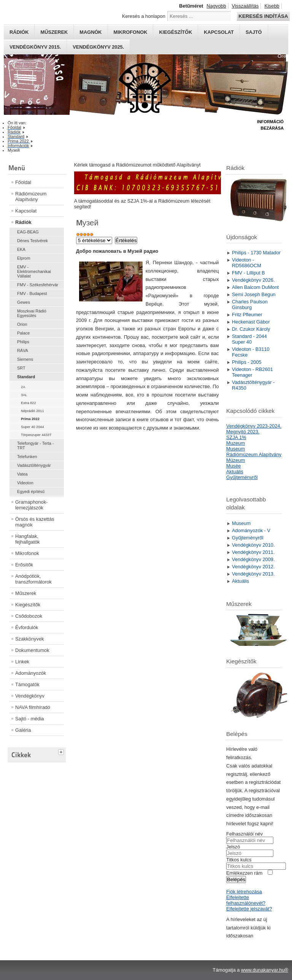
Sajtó (254, 32)
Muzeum (236, 443)
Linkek (22, 662)
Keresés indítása (263, 16)
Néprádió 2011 (33, 411)
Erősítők (24, 565)
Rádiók (19, 32)
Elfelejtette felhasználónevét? (246, 900)
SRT (21, 368)
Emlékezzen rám (244, 873)
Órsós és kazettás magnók (35, 522)
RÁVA (23, 350)
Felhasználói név (244, 834)
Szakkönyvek (29, 639)
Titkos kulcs (239, 860)
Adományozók (31, 673)
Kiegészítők (175, 32)
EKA (21, 249)
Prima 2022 (30, 419)
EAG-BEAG (28, 232)
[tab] (62, 751)
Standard (26, 377)
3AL (24, 395)
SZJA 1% (236, 437)
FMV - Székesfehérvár (38, 285)
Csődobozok (29, 616)
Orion (22, 324)
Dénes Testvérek (33, 241)
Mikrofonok (131, 32)
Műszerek (54, 32)
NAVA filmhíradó (33, 707)
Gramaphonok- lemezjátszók (31, 505)
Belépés (236, 879)
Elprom (24, 258)
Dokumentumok (32, 650)
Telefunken (27, 457)
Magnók (90, 32)
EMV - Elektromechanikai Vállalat (34, 271)
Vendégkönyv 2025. (98, 47)
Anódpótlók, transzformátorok (33, 579)
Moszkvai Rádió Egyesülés (32, 313)
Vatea (22, 474)
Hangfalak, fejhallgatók (28, 539)
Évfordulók (27, 627)
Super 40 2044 (33, 427)
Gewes (24, 302)
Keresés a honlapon (144, 16)
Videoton (25, 483)
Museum (236, 449)
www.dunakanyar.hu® (265, 970)
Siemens (25, 359)
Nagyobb (216, 6)
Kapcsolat (219, 32)
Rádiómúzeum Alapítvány (31, 197)
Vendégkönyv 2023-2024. (254, 426)
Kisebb (272, 6)
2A (23, 387)
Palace (23, 333)
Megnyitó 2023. (243, 432)
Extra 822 (29, 403)
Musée (233, 466)
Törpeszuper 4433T (36, 435)
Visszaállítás (245, 6)
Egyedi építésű (31, 492)
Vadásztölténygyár (34, 465)
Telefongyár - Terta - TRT (36, 446)
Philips (23, 342)
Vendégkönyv (30, 696)
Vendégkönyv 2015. (35, 47)
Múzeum (236, 460)
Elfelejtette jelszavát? (249, 909)
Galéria (23, 730)
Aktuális (235, 472)
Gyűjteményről (242, 477)
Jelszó (233, 847)
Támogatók (27, 684)
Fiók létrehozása (244, 892)
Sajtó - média (29, 719)
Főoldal (23, 182)
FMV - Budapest (32, 293)
